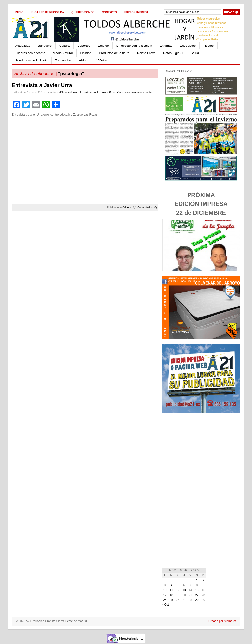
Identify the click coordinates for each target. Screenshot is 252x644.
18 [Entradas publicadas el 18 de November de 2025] (171, 595)
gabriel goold (92, 92)
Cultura (64, 46)
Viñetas (102, 60)
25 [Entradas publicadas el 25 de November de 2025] (171, 600)
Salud (195, 53)
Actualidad (23, 46)
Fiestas (208, 46)
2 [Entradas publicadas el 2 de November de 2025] (203, 580)
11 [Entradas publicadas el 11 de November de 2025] (171, 590)
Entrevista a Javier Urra (42, 85)
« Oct (165, 605)
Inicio (19, 12)
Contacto (109, 12)
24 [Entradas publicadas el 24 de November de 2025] (165, 600)
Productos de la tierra (114, 53)
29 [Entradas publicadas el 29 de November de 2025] (197, 600)
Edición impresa (136, 12)
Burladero (45, 46)
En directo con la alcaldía (134, 46)
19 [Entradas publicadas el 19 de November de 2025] (178, 595)
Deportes (84, 46)
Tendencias (63, 60)
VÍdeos (84, 60)
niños (119, 92)
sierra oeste (144, 92)
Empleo (103, 46)
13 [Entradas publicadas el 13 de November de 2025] (184, 590)
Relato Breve (146, 53)
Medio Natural (63, 53)
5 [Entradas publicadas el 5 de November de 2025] (178, 585)
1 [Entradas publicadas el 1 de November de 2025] (197, 580)
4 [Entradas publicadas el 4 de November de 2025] (171, 585)
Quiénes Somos (83, 12)
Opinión (86, 53)
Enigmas (166, 46)
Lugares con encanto (30, 53)
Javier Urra (108, 92)
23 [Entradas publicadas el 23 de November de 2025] (203, 595)
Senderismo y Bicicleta (31, 60)
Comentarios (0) (147, 207)
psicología (130, 92)
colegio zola (75, 92)
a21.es (63, 92)
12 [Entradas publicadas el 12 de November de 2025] (178, 590)
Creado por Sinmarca (222, 621)
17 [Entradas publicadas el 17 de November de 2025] (165, 595)
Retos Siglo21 (173, 53)
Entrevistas (188, 46)
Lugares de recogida (47, 12)
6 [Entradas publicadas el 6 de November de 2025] (184, 585)
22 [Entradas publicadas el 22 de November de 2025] (197, 595)
